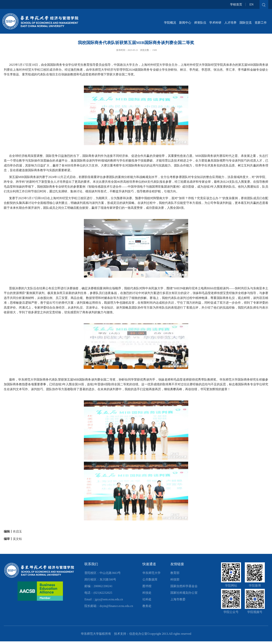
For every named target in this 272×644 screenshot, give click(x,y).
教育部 (175, 573)
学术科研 (215, 23)
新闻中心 (185, 23)
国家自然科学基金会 (184, 586)
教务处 (147, 606)
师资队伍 (200, 23)
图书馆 (147, 586)
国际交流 (246, 23)
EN (252, 4)
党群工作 (261, 23)
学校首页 (236, 4)
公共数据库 (150, 579)
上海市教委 (178, 599)
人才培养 (230, 23)
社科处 (147, 599)
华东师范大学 (151, 573)
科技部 (175, 579)
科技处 (147, 593)
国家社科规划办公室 (184, 593)
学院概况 (170, 23)
